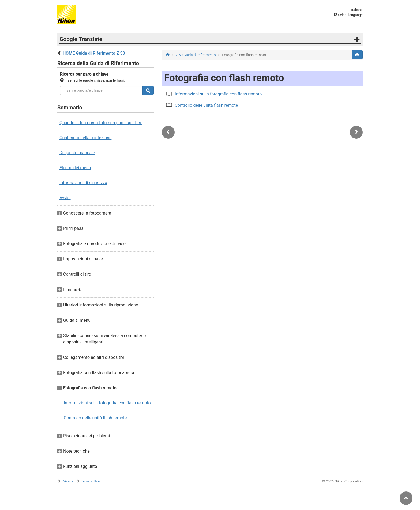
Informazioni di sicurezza (83, 183)
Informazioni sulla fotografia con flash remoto (107, 403)
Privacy (67, 481)
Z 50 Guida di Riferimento (196, 55)
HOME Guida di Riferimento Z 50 (94, 53)
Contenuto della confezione (85, 138)
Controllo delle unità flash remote (95, 418)
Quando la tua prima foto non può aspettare (101, 123)
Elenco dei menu (75, 168)
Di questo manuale (77, 153)
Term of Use (90, 481)
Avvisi (65, 198)
